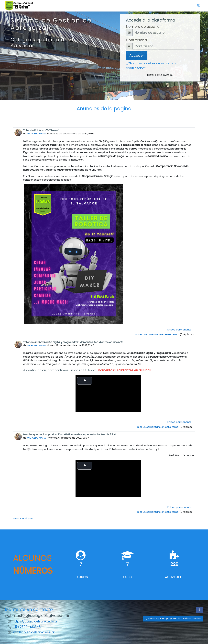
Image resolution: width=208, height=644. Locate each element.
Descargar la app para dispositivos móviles (173, 618)
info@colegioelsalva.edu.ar (34, 632)
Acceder (137, 55)
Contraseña (136, 40)
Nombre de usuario (143, 27)
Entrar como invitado (160, 75)
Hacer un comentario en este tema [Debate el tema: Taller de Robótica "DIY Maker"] (157, 334)
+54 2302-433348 (27, 627)
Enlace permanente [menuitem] (180, 330)
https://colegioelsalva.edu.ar (35, 621)
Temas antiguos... (24, 518)
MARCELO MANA (36, 134)
